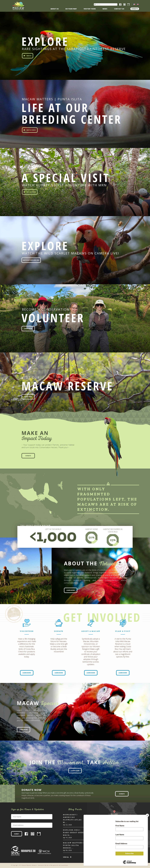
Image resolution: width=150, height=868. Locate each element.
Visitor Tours (90, 9)
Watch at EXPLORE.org (31, 260)
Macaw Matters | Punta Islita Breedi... (74, 845)
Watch (29, 56)
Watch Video (31, 130)
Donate (135, 9)
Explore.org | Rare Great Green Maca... (74, 832)
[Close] (147, 815)
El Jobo (114, 814)
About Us (55, 9)
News (105, 9)
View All (66, 857)
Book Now (28, 397)
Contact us (119, 9)
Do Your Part (71, 9)
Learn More (28, 329)
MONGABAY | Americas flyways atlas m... (72, 818)
